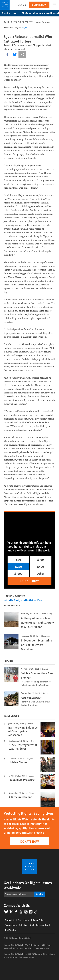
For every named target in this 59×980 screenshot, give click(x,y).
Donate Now (39, 5)
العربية (25, 27)
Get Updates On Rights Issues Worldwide (28, 885)
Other (41, 573)
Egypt (41, 600)
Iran (16, 13)
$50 (18, 559)
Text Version (11, 930)
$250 (18, 566)
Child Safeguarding (39, 925)
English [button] (22, 5)
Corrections (23, 920)
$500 (41, 566)
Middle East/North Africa (20, 600)
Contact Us (10, 920)
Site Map (23, 925)
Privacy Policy (38, 920)
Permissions (11, 925)
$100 (41, 559)
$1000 (18, 573)
